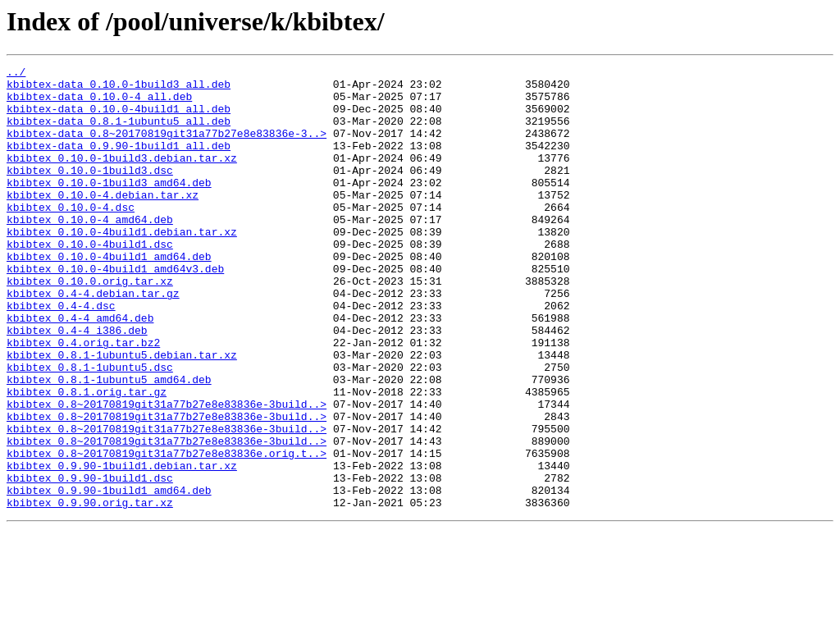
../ (16, 74)
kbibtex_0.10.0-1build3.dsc (90, 192)
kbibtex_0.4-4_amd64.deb (80, 369)
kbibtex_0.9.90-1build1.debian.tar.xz (122, 546)
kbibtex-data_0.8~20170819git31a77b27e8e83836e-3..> (167, 148)
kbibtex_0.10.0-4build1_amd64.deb (109, 295)
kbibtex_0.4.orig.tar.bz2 (83, 399)
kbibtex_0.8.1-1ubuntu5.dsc (90, 428)
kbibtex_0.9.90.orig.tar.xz (90, 591)
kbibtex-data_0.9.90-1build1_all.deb (119, 162)
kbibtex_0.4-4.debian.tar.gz (93, 340)
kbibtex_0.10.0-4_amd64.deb (90, 251)
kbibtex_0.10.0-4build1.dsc (90, 281)
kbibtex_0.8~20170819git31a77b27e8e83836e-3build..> (167, 473)
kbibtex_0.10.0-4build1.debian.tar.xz (122, 266)
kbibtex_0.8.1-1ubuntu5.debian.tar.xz (122, 414)
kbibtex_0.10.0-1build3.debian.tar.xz (122, 177)
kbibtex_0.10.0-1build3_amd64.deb (109, 207)
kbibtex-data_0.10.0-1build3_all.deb (119, 89)
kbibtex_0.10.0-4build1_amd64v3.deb (115, 310)
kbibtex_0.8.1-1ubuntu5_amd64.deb (109, 443)
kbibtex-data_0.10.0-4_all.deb (99, 103)
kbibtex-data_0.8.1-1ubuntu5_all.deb (119, 133)
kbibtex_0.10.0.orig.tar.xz (90, 325)
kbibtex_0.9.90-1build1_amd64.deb (109, 576)
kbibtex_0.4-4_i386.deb (77, 384)
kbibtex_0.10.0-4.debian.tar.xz (103, 222)
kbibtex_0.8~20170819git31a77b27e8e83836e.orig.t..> (167, 532)
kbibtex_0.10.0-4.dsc (71, 236)
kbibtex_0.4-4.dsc (61, 354)
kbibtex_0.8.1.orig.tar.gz (87, 458)
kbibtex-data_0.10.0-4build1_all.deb (119, 118)
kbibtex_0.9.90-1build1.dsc (90, 561)
